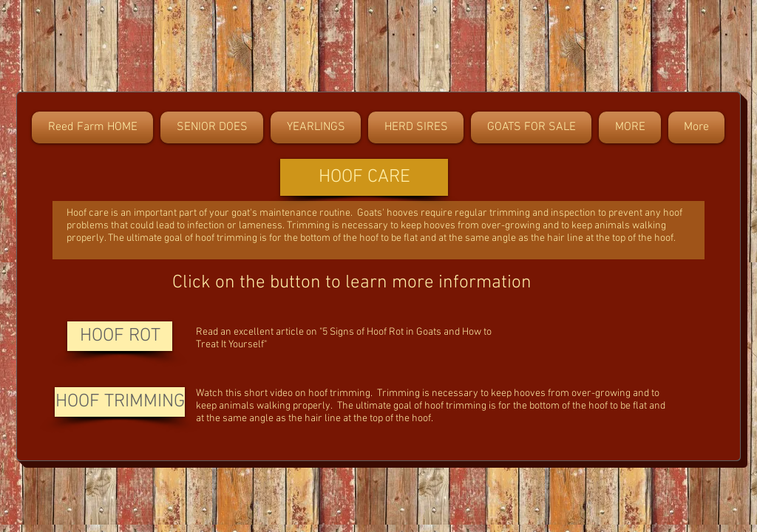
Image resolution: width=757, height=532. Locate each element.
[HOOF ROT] (120, 336)
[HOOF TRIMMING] (120, 402)
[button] (364, 177)
